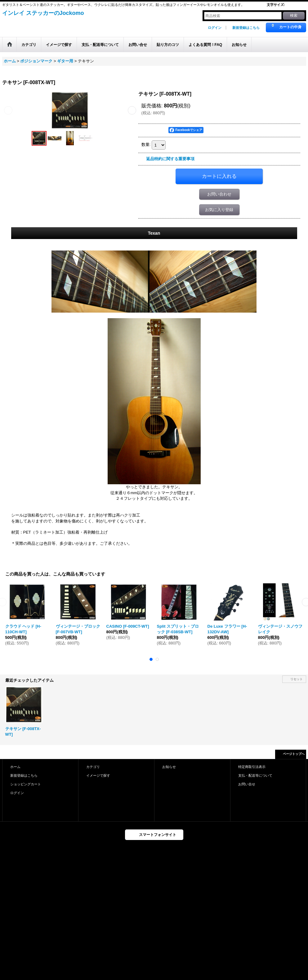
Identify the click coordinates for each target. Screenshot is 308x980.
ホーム (15, 767)
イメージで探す (98, 775)
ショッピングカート (26, 784)
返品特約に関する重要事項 (170, 159)
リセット (297, 679)
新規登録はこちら (246, 28)
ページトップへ (294, 754)
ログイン (215, 28)
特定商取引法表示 (252, 767)
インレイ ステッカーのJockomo (43, 13)
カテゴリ (93, 767)
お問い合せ (247, 784)
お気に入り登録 (219, 210)
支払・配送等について (255, 775)
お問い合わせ (219, 194)
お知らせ (169, 767)
